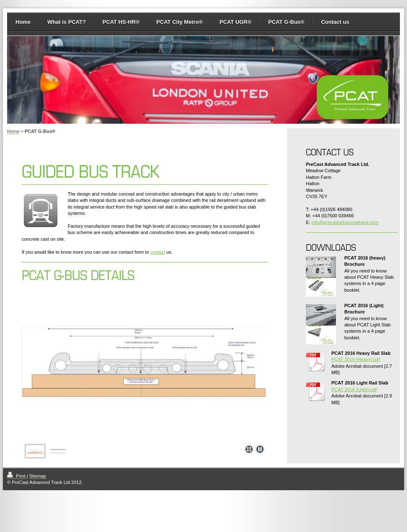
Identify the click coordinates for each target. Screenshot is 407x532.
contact (158, 252)
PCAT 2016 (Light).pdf (354, 389)
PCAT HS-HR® (121, 22)
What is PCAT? (66, 22)
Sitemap (38, 476)
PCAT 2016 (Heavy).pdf (356, 359)
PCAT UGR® (235, 22)
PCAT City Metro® (179, 22)
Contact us (335, 22)
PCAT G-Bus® (286, 22)
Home (23, 22)
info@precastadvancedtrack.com (345, 222)
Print (17, 476)
